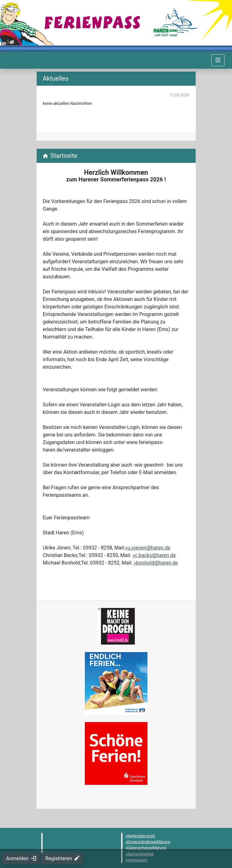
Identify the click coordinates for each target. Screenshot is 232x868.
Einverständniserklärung (149, 842)
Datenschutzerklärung (147, 848)
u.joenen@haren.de (149, 548)
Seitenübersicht (141, 836)
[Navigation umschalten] (218, 60)
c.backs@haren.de (155, 555)
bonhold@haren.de (157, 563)
